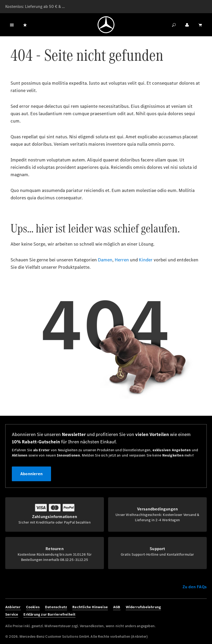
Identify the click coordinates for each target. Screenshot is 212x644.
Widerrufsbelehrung (143, 607)
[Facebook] (181, 611)
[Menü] (12, 25)
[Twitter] (196, 611)
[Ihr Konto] (187, 25)
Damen (105, 260)
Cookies (33, 607)
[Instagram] (188, 611)
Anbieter (13, 607)
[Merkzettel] (25, 25)
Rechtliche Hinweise (90, 607)
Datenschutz (56, 607)
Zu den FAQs (195, 587)
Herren (122, 260)
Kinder (146, 260)
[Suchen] (174, 25)
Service (12, 614)
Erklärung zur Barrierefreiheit (49, 614)
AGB (117, 607)
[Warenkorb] (200, 25)
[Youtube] (203, 611)
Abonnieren (31, 474)
